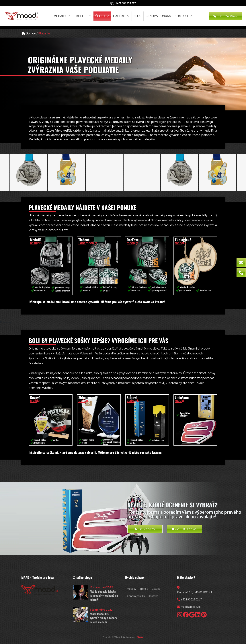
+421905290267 (225, 16)
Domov (28, 33)
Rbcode (140, 637)
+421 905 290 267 (126, 3)
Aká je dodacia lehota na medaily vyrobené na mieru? (104, 595)
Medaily (62, 16)
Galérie (121, 16)
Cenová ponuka (158, 16)
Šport (102, 16)
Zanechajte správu (184, 529)
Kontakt (183, 16)
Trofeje (83, 16)
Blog (138, 16)
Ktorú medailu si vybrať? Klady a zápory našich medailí (103, 618)
